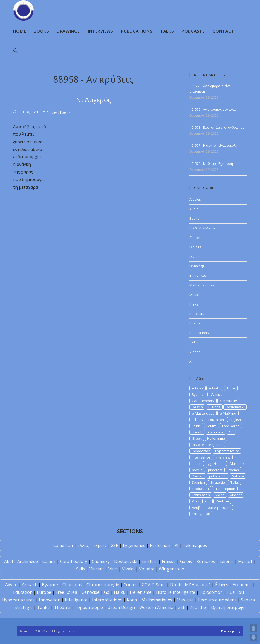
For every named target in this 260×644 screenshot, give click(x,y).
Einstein (149, 561)
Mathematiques (202, 285)
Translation (201, 495)
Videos (195, 352)
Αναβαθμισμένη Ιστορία (211, 507)
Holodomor (201, 451)
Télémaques (195, 545)
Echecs (197, 420)
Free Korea (231, 426)
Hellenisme (216, 438)
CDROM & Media (202, 228)
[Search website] (15, 50)
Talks (194, 342)
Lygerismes (134, 545)
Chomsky (101, 561)
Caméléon (63, 545)
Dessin (197, 407)
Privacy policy (231, 631)
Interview (223, 457)
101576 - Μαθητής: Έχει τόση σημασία (218, 164)
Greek (197, 438)
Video (220, 495)
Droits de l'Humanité (190, 585)
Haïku (120, 592)
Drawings (197, 266)
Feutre (212, 426)
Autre (231, 388)
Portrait (198, 476)
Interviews (198, 276)
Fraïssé (169, 561)
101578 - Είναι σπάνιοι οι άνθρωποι (217, 128)
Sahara (238, 476)
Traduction (200, 489)
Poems (65, 113)
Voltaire (147, 569)
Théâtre (62, 607)
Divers (195, 257)
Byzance (199, 394)
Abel (8, 561)
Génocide (91, 592)
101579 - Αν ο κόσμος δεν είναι (213, 109)
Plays (194, 304)
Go (231, 432)
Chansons (72, 585)
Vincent (236, 495)
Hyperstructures (18, 600)
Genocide (216, 432)
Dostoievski (235, 407)
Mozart (245, 561)
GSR (114, 545)
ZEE (207, 501)
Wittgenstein (172, 569)
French (197, 432)
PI (177, 545)
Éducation (23, 592)
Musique (237, 464)
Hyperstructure (227, 451)
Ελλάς (83, 545)
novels (197, 470)
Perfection (160, 545)
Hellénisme (141, 592)
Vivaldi (128, 569)
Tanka (43, 607)
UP (253, 628)
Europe (44, 592)
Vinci (195, 501)
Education (216, 420)
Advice (11, 585)
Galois (186, 561)
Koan (132, 600)
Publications (199, 333)
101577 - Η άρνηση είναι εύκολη (213, 146)
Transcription (225, 489)
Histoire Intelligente (207, 445)
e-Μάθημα (228, 413)
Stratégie (24, 607)
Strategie (218, 482)
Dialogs (195, 247)
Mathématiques (157, 600)
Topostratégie (89, 607)
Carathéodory (74, 561)
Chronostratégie (103, 585)
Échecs (222, 585)
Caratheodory (203, 401)
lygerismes (216, 464)
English (235, 420)
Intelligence (201, 457)
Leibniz (227, 561)
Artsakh (215, 388)
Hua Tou (235, 592)
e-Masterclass (203, 413)
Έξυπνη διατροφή (228, 607)
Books (194, 218)
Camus (216, 394)
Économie (242, 585)
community (228, 401)
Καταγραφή (201, 514)
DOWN (253, 637)
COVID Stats (154, 585)
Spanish (198, 482)
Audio (194, 209)
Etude (196, 426)
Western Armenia (156, 607)
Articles (52, 113)
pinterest (215, 470)
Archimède (28, 561)
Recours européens (217, 600)
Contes (195, 238)
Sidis (80, 569)
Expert (100, 545)
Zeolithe (222, 501)
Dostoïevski (126, 561)
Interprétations (107, 600)
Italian (197, 464)
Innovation (50, 600)
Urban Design (121, 607)
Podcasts (197, 314)
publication (218, 476)
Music (194, 295)
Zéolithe (198, 607)
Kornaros (206, 561)
